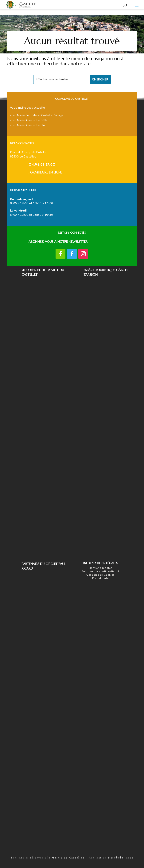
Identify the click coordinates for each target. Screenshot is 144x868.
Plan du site (101, 578)
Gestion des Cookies (101, 575)
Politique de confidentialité (100, 571)
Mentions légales (101, 568)
